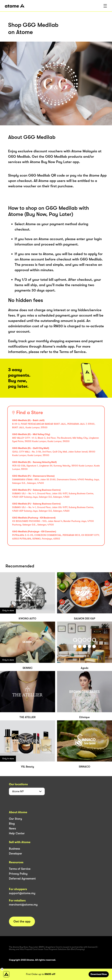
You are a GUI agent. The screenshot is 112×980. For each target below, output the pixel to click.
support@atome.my (22, 893)
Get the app (22, 921)
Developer (16, 854)
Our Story (15, 819)
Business (14, 849)
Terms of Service (20, 869)
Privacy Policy (18, 874)
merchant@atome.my (23, 905)
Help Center (17, 833)
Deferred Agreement (22, 879)
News (12, 828)
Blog (12, 824)
